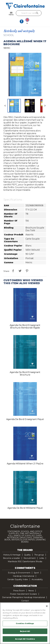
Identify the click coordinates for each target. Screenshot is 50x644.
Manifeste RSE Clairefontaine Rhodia (25, 562)
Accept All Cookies (25, 639)
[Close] (47, 606)
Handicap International (24, 576)
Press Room (19, 591)
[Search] (29, 13)
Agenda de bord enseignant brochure (25, 374)
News (31, 591)
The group (39, 555)
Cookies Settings (25, 623)
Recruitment (30, 558)
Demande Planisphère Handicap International (23, 597)
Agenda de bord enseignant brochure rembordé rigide (25, 327)
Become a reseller (12, 558)
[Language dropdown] (28, 21)
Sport (36, 573)
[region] (25, 623)
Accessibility (37, 579)
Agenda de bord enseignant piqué (25, 419)
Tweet (20, 271)
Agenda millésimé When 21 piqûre (25, 464)
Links (42, 558)
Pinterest (27, 271)
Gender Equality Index (18, 579)
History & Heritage (12, 555)
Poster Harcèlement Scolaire (23, 594)
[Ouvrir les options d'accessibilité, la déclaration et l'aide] (22, 21)
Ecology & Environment (19, 573)
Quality (27, 555)
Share (13, 271)
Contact (25, 601)
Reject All (25, 631)
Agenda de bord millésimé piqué (25, 508)
